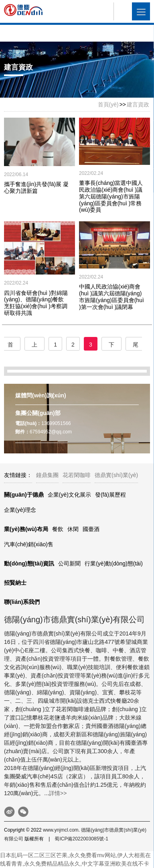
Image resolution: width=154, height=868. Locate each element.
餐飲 (58, 529)
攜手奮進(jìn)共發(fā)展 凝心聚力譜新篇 (36, 187)
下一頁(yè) (111, 346)
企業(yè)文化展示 (69, 495)
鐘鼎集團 (47, 475)
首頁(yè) (108, 104)
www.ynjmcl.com (61, 830)
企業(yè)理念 (20, 510)
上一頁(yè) (34, 346)
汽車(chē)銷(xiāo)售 (29, 544)
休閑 (73, 529)
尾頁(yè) (136, 346)
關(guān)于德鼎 (24, 495)
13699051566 (56, 423)
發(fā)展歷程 (110, 495)
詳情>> (58, 793)
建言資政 (138, 104)
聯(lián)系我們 (22, 602)
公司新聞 (69, 563)
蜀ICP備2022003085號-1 (81, 839)
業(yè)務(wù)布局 (26, 529)
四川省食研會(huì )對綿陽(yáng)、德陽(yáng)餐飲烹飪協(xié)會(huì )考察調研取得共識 (36, 303)
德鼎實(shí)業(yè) (116, 475)
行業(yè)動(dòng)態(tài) (114, 563)
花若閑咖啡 (77, 475)
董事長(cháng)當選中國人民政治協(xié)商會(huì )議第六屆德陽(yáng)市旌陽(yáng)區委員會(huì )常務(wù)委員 (111, 196)
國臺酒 (91, 529)
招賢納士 (15, 583)
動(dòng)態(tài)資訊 (29, 563)
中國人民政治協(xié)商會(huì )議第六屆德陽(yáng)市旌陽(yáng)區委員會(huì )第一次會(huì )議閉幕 (111, 297)
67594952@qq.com (51, 432)
